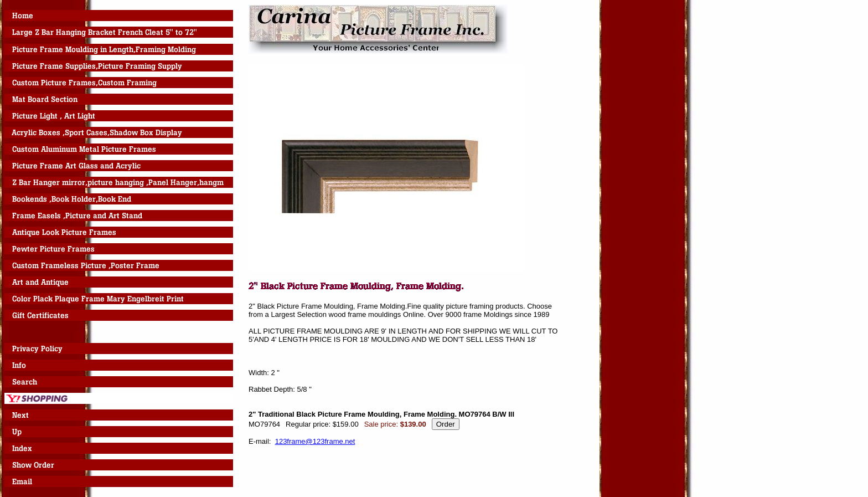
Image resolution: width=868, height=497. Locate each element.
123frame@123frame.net (315, 441)
